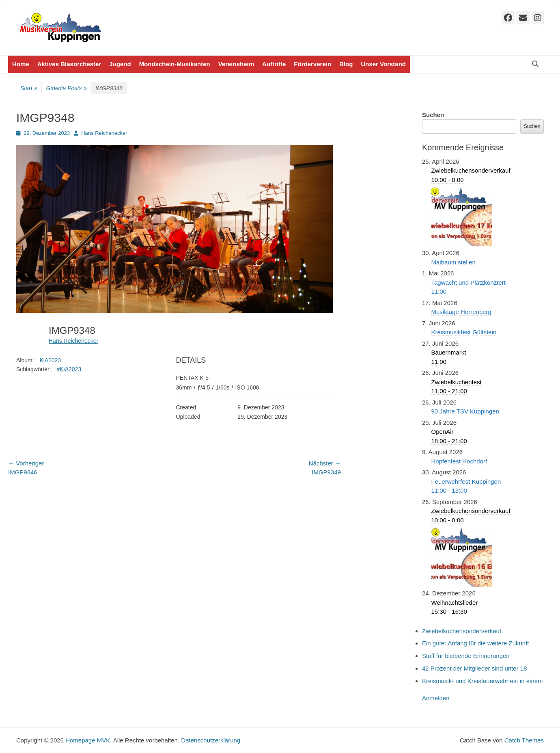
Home (21, 64)
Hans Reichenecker (104, 133)
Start (29, 88)
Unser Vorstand (383, 64)
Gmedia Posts (66, 88)
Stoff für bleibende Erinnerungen (466, 656)
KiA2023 (50, 360)
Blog (346, 64)
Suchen (433, 115)
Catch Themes (524, 740)
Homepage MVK (88, 740)
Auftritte (274, 64)
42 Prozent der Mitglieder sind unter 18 (474, 668)
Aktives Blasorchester (69, 64)
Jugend (120, 64)
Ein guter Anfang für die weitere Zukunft (476, 643)
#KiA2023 (69, 369)
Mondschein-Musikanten (175, 64)
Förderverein (312, 64)
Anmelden (436, 698)
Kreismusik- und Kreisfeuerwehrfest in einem (482, 681)
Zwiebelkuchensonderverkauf (462, 631)
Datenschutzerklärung (211, 740)
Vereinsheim (236, 64)
